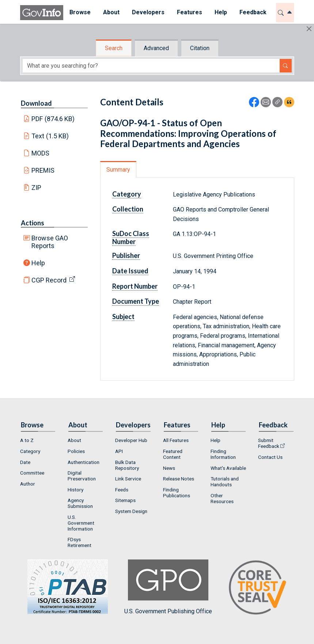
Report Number (135, 286)
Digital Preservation (82, 476)
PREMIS (43, 170)
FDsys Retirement (80, 542)
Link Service (128, 479)
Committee (32, 473)
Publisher (126, 255)
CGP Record (49, 280)
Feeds (122, 490)
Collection (128, 209)
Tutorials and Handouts (225, 482)
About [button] (111, 12)
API (119, 451)
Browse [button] (80, 12)
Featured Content (173, 454)
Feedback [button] (253, 12)
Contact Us (270, 457)
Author (28, 484)
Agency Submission (80, 503)
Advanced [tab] (156, 48)
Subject (123, 317)
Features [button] (190, 12)
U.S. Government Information (81, 523)
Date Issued (130, 271)
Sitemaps (125, 500)
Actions (33, 223)
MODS (40, 153)
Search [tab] (114, 48)
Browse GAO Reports (50, 242)
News (169, 468)
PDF (53, 119)
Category (127, 194)
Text (50, 136)
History (75, 490)
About (74, 440)
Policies (76, 451)
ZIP (36, 188)
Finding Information (223, 454)
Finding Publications (177, 493)
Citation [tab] (200, 48)
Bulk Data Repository (127, 465)
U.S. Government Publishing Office (168, 587)
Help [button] (221, 12)
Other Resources (222, 498)
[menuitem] (80, 13)
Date (25, 462)
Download (36, 103)
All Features (176, 440)
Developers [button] (148, 12)
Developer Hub (131, 440)
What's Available (228, 468)
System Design (131, 511)
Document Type (136, 301)
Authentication (84, 462)
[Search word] (151, 66)
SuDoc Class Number (131, 237)
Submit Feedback (269, 443)
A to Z (27, 440)
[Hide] (309, 29)
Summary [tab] (118, 170)
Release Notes (179, 479)
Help (38, 263)
